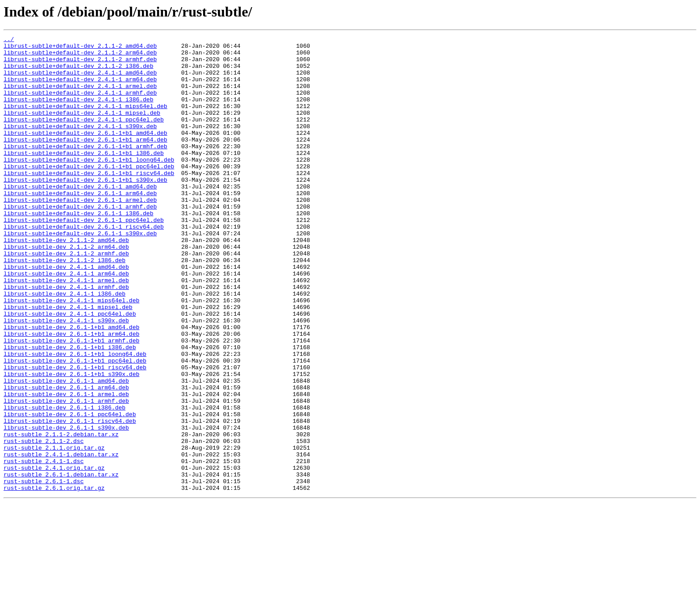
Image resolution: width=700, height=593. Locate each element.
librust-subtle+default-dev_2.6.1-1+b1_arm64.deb (85, 161)
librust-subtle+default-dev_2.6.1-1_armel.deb (80, 233)
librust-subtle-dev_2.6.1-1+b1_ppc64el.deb (75, 426)
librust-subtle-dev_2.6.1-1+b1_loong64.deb (75, 418)
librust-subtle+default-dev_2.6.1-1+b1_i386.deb (84, 177)
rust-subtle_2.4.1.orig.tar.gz (54, 555)
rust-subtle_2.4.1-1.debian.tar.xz (61, 539)
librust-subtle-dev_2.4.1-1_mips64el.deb (71, 354)
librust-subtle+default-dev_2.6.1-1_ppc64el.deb (84, 257)
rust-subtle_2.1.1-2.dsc (44, 522)
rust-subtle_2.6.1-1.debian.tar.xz (61, 563)
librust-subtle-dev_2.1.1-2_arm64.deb (66, 289)
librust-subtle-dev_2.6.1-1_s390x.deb (66, 506)
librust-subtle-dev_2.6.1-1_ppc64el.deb (70, 490)
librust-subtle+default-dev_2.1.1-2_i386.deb (78, 72)
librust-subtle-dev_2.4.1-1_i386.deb (65, 346)
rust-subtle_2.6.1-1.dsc (44, 571)
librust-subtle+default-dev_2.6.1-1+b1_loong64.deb (89, 185)
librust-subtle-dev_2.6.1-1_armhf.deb (66, 474)
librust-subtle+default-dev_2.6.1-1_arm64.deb (80, 225)
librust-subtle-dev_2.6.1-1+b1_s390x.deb (71, 442)
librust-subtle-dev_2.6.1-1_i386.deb (65, 482)
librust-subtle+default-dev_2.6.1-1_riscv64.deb (84, 265)
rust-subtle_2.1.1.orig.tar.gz (54, 530)
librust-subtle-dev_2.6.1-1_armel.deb (66, 466)
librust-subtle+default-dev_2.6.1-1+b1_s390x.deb (85, 209)
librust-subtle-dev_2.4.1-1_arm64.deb (66, 322)
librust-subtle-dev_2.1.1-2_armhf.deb (66, 297)
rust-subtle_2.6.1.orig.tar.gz (54, 579)
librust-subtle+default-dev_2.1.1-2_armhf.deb (80, 64)
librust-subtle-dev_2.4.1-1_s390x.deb (66, 378)
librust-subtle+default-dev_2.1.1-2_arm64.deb (80, 56)
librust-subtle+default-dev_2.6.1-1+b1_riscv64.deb (89, 201)
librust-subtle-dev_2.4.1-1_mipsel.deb (68, 362)
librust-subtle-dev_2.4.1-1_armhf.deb (66, 338)
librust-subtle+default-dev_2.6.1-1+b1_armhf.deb (85, 169)
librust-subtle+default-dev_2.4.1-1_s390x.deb (80, 145)
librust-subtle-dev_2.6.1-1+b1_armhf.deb (71, 402)
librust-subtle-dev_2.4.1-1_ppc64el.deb (70, 370)
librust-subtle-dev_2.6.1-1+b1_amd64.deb (71, 386)
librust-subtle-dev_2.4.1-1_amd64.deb (66, 313)
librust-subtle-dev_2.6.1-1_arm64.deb (66, 458)
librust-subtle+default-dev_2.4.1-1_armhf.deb (80, 104)
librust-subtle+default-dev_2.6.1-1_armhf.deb (80, 241)
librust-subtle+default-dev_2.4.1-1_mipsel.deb (82, 129)
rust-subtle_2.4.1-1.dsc (44, 547)
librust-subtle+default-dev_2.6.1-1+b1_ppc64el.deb (89, 193)
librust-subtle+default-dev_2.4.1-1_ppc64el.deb (84, 137)
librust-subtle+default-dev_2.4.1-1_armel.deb (80, 96)
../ (9, 40)
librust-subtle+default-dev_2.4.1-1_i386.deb (78, 113)
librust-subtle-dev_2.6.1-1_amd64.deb (66, 450)
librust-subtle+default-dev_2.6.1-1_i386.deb (78, 249)
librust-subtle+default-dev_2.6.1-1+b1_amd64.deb (85, 153)
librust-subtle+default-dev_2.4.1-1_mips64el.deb (85, 121)
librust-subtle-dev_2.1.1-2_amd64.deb (66, 281)
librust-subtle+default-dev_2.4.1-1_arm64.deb (80, 88)
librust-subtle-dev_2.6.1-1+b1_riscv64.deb (75, 434)
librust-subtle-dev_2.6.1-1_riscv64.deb (70, 498)
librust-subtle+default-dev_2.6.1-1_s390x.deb (80, 273)
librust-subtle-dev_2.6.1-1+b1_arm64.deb (71, 394)
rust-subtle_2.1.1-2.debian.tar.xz (61, 514)
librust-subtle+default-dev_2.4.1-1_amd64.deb (80, 80)
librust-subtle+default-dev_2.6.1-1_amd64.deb (80, 217)
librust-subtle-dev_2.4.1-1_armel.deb (66, 330)
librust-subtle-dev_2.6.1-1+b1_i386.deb (70, 410)
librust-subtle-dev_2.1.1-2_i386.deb (65, 305)
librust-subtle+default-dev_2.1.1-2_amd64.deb (80, 48)
